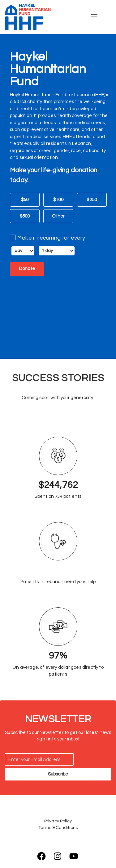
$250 (92, 200)
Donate (27, 269)
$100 (58, 200)
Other (58, 216)
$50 (25, 200)
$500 (25, 216)
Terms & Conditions (58, 828)
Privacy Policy (58, 821)
